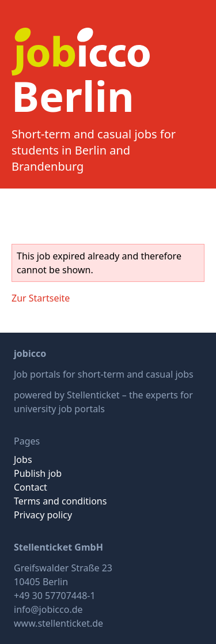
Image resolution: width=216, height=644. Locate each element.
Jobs (23, 460)
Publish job (38, 473)
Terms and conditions (60, 501)
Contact (31, 487)
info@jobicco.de (48, 609)
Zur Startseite (41, 298)
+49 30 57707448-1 (55, 596)
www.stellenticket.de (58, 623)
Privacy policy (43, 515)
